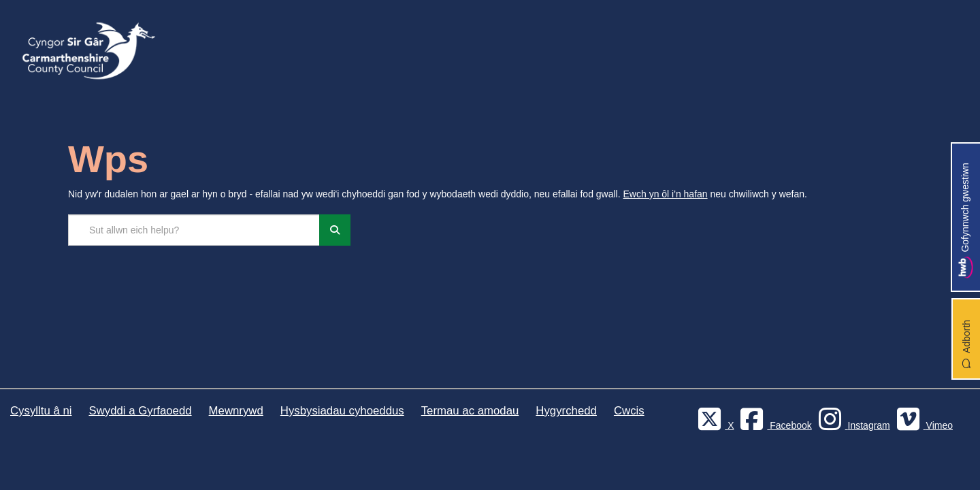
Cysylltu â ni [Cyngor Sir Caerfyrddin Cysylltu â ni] (41, 411)
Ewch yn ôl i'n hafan (666, 194)
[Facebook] (774, 425)
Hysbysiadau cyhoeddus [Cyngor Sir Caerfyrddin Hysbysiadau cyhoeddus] (342, 411)
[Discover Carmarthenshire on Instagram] (852, 425)
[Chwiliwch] (335, 230)
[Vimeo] (923, 425)
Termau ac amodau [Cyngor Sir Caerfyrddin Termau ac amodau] (470, 411)
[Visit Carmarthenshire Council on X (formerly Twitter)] (714, 425)
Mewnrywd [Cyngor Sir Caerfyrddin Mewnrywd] (236, 411)
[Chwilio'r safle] (194, 230)
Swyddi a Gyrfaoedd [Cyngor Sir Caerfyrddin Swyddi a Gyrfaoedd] (140, 411)
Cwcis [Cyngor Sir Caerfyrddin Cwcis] (629, 411)
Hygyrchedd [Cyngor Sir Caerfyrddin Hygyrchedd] (566, 411)
